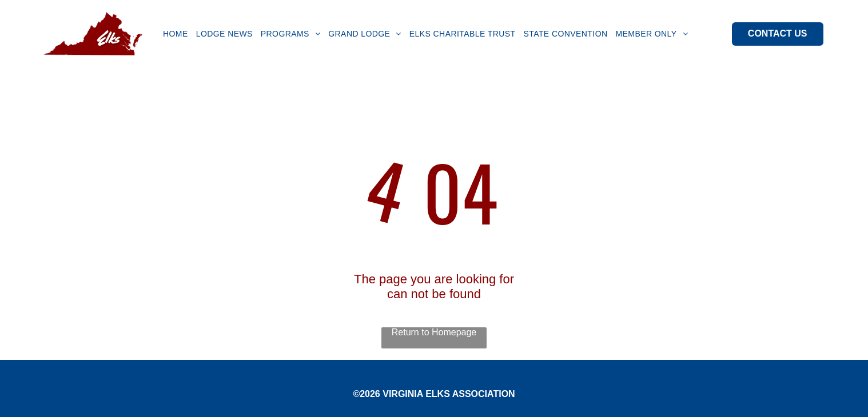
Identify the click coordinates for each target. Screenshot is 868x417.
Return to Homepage (434, 332)
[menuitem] (176, 34)
